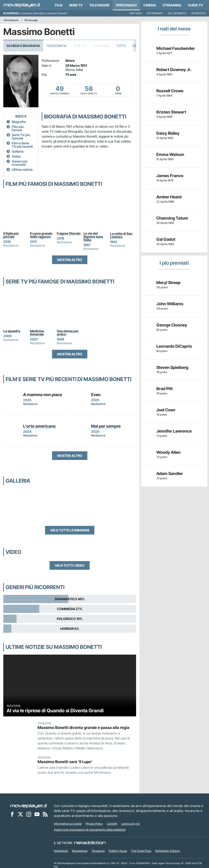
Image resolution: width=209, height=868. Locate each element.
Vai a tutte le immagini (70, 530)
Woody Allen (168, 452)
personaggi (126, 5)
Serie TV (76, 5)
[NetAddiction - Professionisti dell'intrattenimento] (90, 843)
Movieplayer (11, 20)
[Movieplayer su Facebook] (12, 814)
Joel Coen (166, 410)
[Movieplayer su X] (20, 814)
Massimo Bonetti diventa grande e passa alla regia (84, 728)
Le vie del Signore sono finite (94, 237)
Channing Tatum (172, 218)
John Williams (170, 304)
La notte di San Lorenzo (122, 235)
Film (59, 5)
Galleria (18, 151)
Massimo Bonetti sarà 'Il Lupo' (65, 762)
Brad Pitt (164, 389)
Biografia (19, 122)
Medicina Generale (37, 333)
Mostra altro (70, 260)
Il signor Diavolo (69, 233)
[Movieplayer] (29, 806)
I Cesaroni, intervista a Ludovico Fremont (44, 13)
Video (16, 156)
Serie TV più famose (21, 137)
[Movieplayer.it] (22, 5)
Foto (121, 46)
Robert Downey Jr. (174, 70)
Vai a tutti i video (70, 565)
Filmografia (56, 46)
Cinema (150, 5)
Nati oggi (136, 13)
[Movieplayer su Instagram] (29, 814)
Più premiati (155, 13)
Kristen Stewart (171, 112)
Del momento (177, 13)
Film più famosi (18, 128)
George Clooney (172, 325)
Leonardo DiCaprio (174, 346)
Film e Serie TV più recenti (22, 145)
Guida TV (195, 5)
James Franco (170, 176)
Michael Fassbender (176, 48)
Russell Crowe (170, 91)
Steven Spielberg (172, 367)
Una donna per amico (68, 333)
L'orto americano (39, 426)
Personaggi (31, 20)
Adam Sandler (170, 474)
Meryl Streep (168, 283)
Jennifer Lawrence (174, 431)
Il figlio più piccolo (11, 235)
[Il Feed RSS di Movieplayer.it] (45, 814)
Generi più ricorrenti (20, 163)
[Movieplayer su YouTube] (37, 814)
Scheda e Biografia (23, 46)
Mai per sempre (106, 426)
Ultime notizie (22, 170)
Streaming (172, 5)
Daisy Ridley (168, 133)
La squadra (12, 331)
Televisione (99, 5)
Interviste (199, 13)
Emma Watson (170, 154)
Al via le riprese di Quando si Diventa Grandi (55, 711)
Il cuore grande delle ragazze (42, 235)
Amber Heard (169, 197)
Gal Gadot (166, 239)
